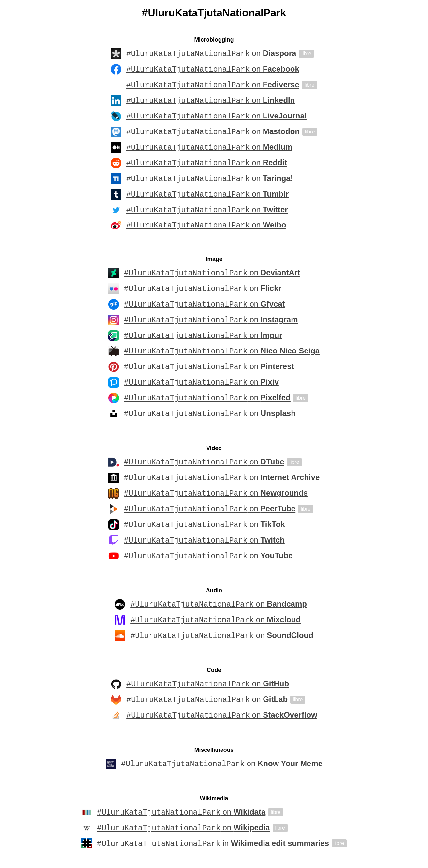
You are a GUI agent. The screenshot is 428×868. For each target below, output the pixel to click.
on (211, 54)
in (213, 845)
